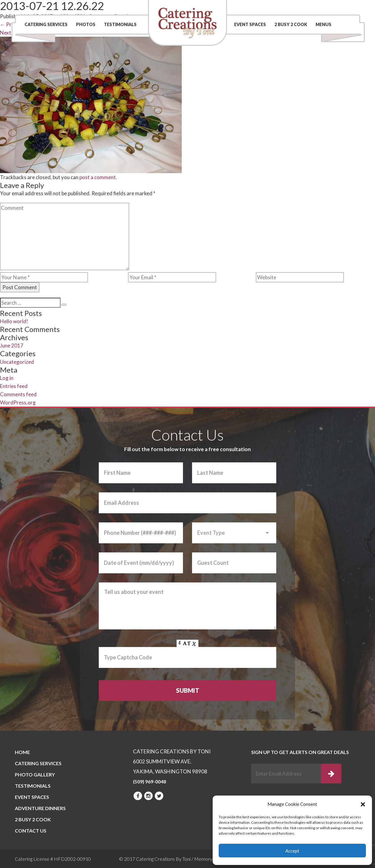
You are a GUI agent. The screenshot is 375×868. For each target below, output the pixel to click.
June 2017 (12, 345)
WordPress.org (18, 402)
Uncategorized (17, 362)
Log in (7, 378)
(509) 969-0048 (328, 7)
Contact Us (269, 7)
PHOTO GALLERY (35, 774)
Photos (86, 24)
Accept (292, 851)
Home (22, 752)
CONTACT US (31, 831)
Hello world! (14, 321)
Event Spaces (250, 24)
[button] (363, 804)
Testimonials (120, 24)
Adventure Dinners (40, 808)
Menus (324, 24)
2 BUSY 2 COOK (291, 24)
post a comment (98, 177)
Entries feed (14, 386)
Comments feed (18, 394)
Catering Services (46, 24)
